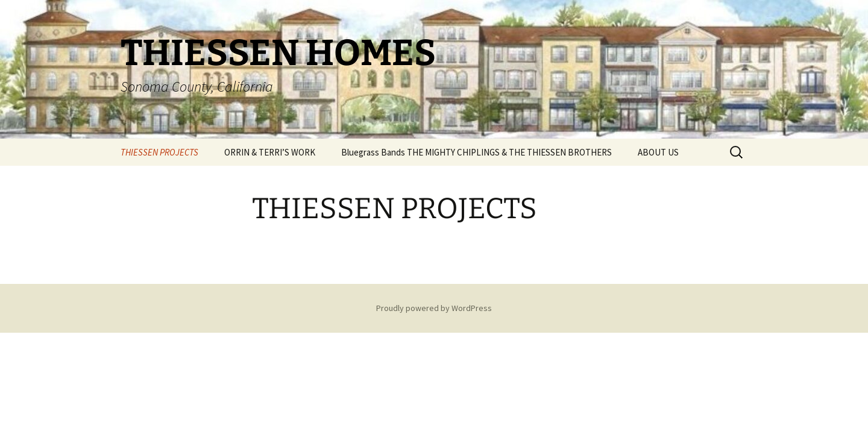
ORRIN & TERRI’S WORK (270, 152)
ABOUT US (658, 152)
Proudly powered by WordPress (434, 308)
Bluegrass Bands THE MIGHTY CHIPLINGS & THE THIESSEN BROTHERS (476, 152)
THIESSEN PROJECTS (159, 152)
